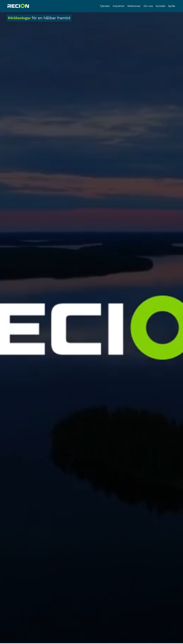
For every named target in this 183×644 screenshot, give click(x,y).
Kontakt (160, 6)
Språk (172, 6)
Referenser (134, 6)
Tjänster (105, 6)
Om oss (148, 6)
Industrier (119, 6)
